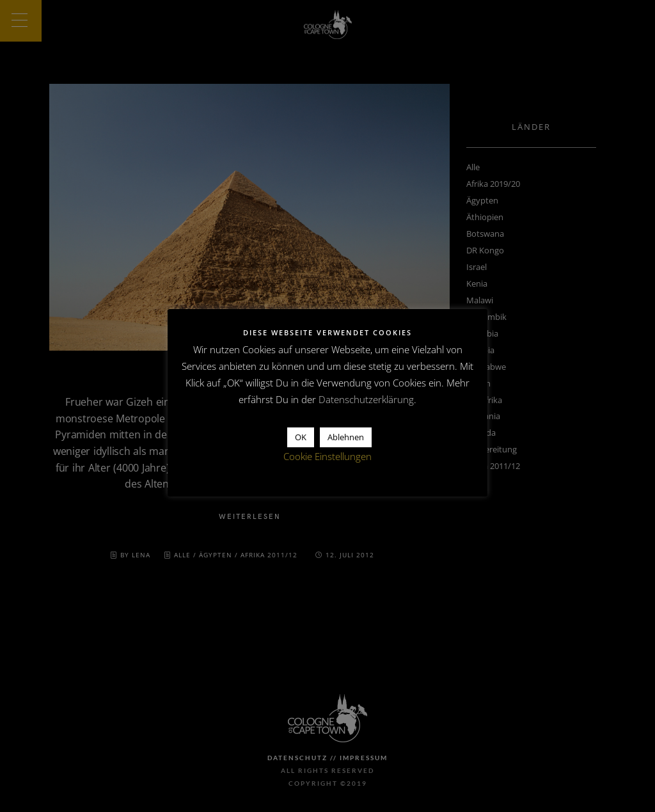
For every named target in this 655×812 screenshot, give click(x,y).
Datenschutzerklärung (366, 399)
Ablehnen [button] (346, 437)
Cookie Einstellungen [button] (327, 456)
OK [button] (301, 437)
